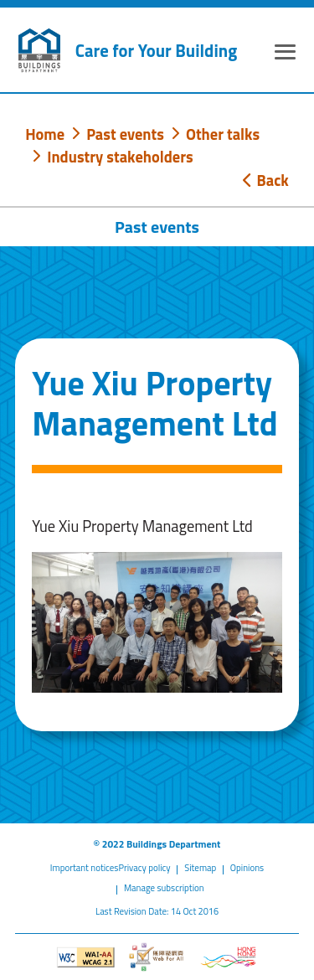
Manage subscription (164, 888)
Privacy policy (144, 868)
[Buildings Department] (39, 50)
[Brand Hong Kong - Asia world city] (228, 957)
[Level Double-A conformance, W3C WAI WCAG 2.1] (86, 957)
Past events (125, 134)
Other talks (223, 134)
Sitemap (200, 868)
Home (45, 134)
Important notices (85, 868)
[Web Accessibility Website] (157, 957)
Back (265, 180)
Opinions (247, 868)
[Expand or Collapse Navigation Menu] (285, 54)
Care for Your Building (156, 51)
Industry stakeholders (120, 157)
